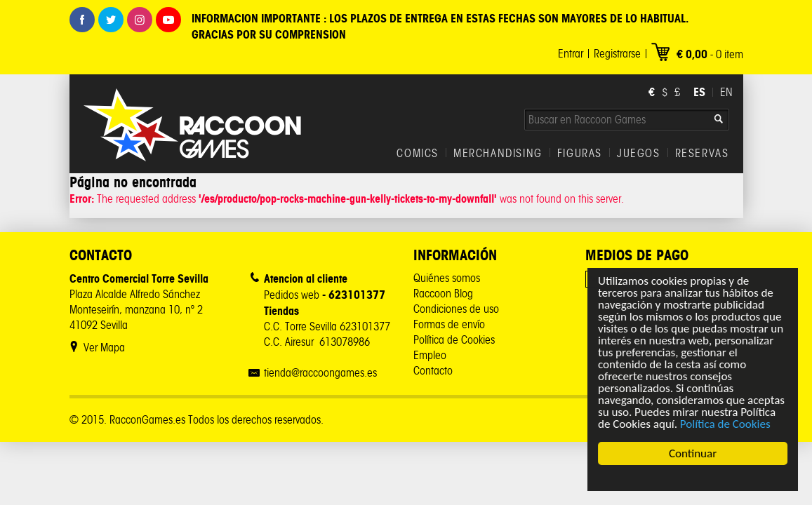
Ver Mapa (104, 348)
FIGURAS (580, 154)
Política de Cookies (725, 424)
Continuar (693, 453)
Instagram (140, 20)
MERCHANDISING (498, 154)
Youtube (168, 20)
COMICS (418, 154)
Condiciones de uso (456, 309)
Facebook (82, 20)
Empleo (430, 355)
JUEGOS (639, 154)
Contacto (433, 371)
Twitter (111, 20)
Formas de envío (449, 324)
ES (699, 92)
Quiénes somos (447, 278)
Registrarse (617, 54)
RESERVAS (702, 154)
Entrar (571, 54)
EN (726, 92)
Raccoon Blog (443, 294)
